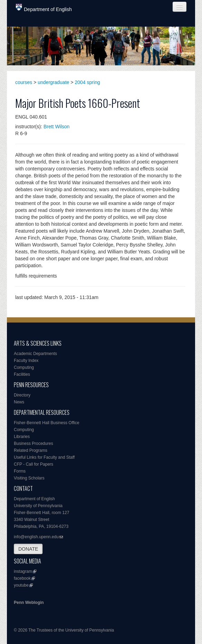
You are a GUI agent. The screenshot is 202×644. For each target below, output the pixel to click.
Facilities (22, 374)
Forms (20, 471)
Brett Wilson (57, 127)
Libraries (22, 437)
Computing (24, 367)
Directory (22, 395)
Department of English (44, 8)
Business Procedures (33, 444)
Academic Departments (35, 354)
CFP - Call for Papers (34, 464)
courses (24, 82)
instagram (23, 571)
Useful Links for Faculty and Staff (44, 457)
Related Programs (31, 450)
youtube (21, 585)
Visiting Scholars (29, 478)
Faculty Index (26, 361)
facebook (22, 578)
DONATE (28, 549)
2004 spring (87, 82)
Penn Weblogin (29, 603)
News (19, 402)
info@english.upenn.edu (36, 537)
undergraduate (53, 82)
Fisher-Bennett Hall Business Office (47, 423)
